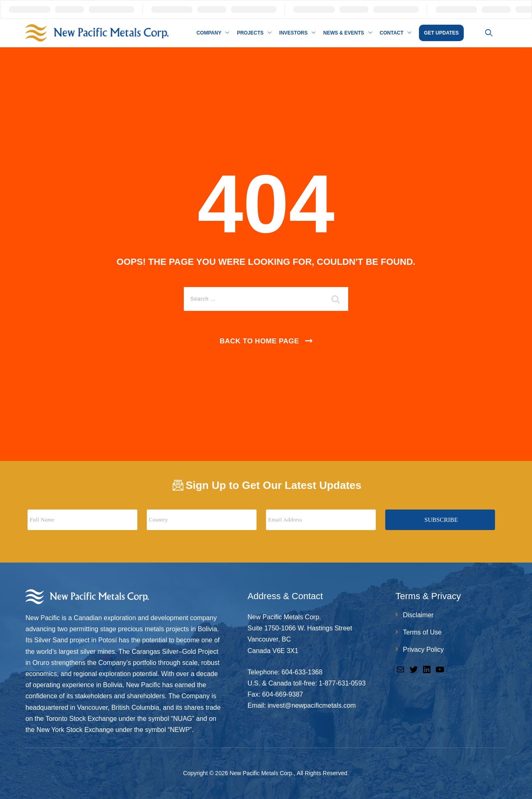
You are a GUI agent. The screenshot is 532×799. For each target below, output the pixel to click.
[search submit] (336, 299)
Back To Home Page (259, 341)
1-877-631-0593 (342, 683)
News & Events (343, 33)
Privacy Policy (423, 650)
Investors (293, 33)
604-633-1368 (302, 672)
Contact (392, 33)
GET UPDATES (441, 33)
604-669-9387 (283, 694)
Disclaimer (418, 615)
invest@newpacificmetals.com (312, 705)
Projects (250, 33)
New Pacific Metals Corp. (261, 773)
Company (209, 33)
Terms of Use (422, 632)
